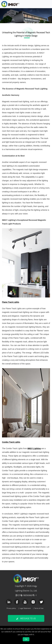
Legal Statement (25, 608)
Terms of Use (39, 608)
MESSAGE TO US (26, 618)
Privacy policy (11, 608)
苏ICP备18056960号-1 (26, 595)
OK (26, 639)
